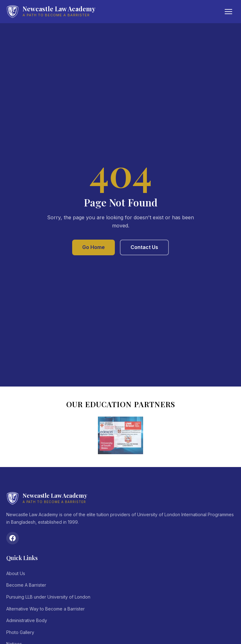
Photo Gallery (20, 632)
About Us (16, 573)
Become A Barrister (26, 585)
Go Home (94, 247)
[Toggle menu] (228, 12)
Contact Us (144, 247)
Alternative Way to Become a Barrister (46, 609)
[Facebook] (13, 538)
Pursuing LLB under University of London (48, 597)
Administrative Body (27, 620)
